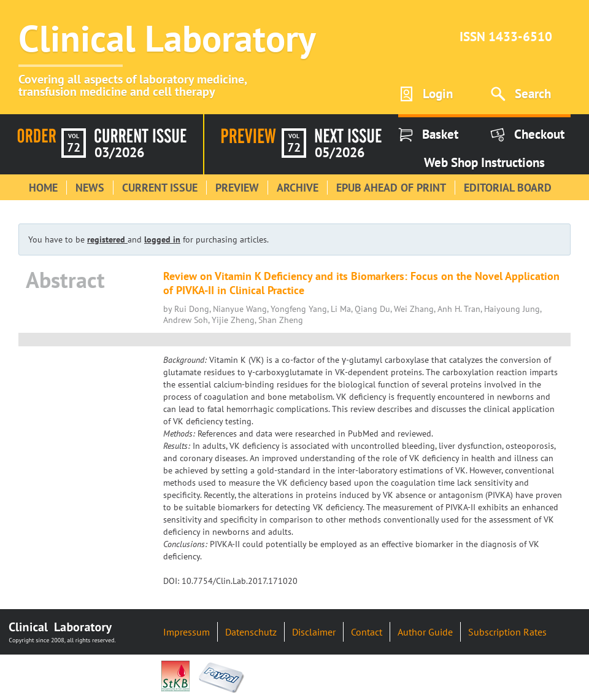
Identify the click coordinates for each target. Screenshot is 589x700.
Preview (237, 188)
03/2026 (119, 152)
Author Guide (425, 632)
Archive (298, 188)
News (90, 188)
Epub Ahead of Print (391, 188)
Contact (367, 632)
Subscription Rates (507, 632)
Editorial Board (508, 188)
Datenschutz (251, 632)
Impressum (187, 632)
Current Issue (160, 188)
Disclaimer (314, 632)
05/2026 (340, 152)
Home (43, 188)
